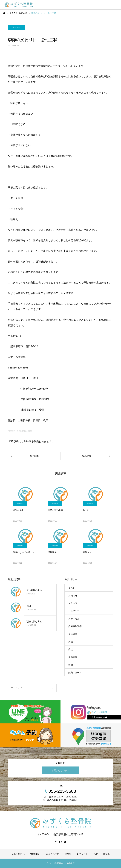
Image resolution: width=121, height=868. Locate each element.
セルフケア (74, 611)
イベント (73, 588)
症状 (71, 649)
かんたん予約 (53, 854)
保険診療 (73, 634)
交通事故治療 (75, 626)
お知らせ (17, 27)
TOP (95, 854)
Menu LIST (35, 854)
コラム (106, 854)
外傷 (71, 642)
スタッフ (73, 603)
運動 (71, 665)
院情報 (68, 854)
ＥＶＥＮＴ (82, 854)
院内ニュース (75, 673)
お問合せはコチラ (60, 770)
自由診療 (73, 657)
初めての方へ (18, 854)
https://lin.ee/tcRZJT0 (20, 431)
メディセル (74, 619)
